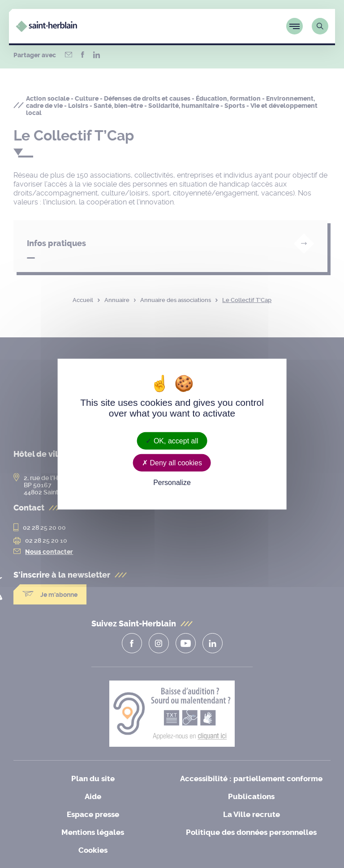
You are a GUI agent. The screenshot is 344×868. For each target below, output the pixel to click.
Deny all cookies (172, 463)
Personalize (172, 483)
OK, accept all (172, 441)
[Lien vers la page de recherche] (320, 26)
